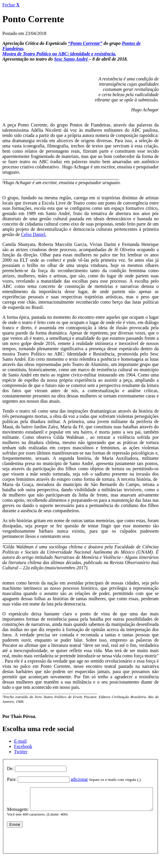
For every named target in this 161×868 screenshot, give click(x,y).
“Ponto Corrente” (85, 43)
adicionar (79, 779)
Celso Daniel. (34, 234)
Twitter (21, 752)
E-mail (20, 741)
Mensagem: (18, 790)
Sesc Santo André (71, 59)
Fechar (11, 5)
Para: (12, 779)
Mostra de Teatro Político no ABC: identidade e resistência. (59, 54)
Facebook (23, 746)
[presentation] (51, 848)
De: (10, 768)
